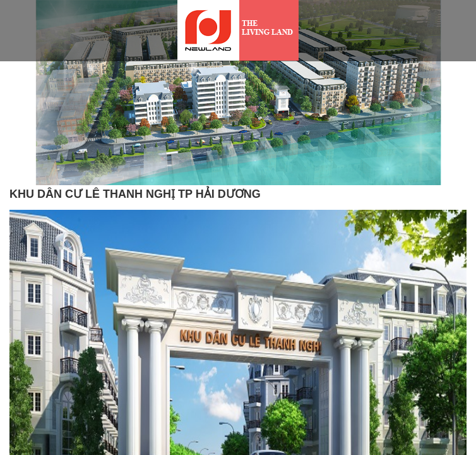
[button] (27, 131)
